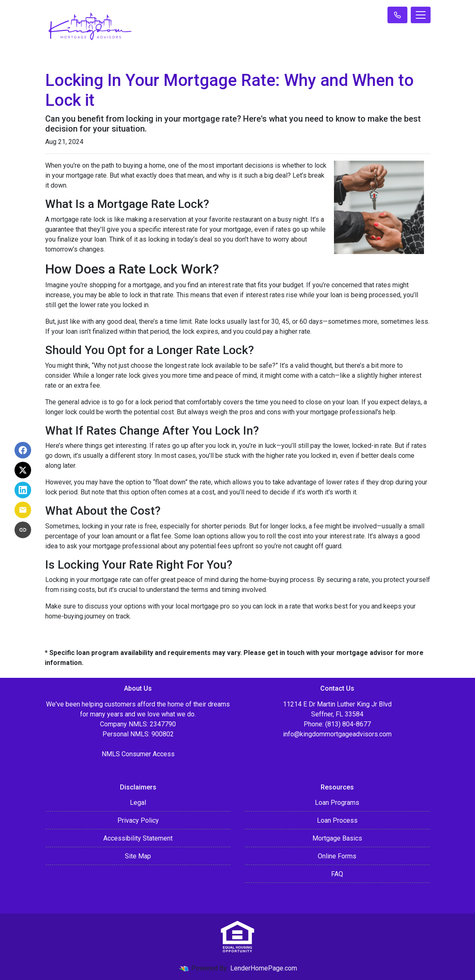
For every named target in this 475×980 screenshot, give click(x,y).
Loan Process (337, 820)
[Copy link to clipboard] (23, 530)
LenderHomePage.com (264, 968)
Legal (138, 803)
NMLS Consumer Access (138, 754)
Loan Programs (337, 803)
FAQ (337, 874)
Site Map (138, 856)
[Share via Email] (23, 510)
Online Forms (337, 856)
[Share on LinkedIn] (23, 490)
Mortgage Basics (337, 838)
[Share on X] (23, 470)
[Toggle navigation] (421, 15)
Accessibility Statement (138, 838)
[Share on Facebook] (23, 450)
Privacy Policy (138, 820)
